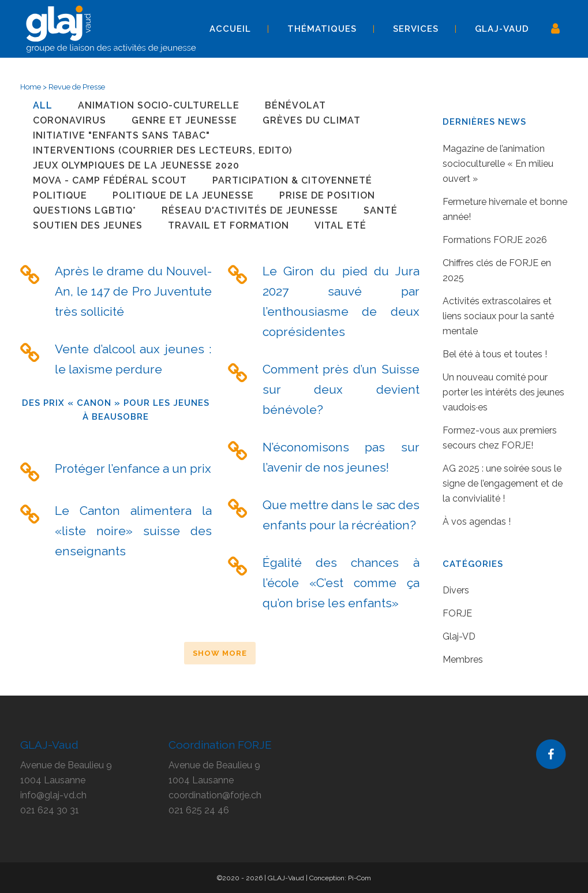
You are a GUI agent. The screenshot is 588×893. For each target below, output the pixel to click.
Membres (463, 660)
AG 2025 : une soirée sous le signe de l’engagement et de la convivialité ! (503, 483)
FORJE (457, 613)
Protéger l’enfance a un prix (133, 468)
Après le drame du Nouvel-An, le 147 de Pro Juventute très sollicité (133, 291)
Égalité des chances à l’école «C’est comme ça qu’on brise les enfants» (341, 583)
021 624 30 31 (50, 810)
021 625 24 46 (199, 810)
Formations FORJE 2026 (495, 240)
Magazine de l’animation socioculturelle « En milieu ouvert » (498, 164)
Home (31, 87)
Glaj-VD (459, 636)
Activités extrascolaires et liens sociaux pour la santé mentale (498, 316)
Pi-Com (359, 878)
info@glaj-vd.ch (53, 795)
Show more (220, 653)
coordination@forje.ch (215, 795)
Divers (456, 590)
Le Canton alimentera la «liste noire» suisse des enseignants (133, 531)
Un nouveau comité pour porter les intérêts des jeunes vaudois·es (503, 392)
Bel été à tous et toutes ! (495, 354)
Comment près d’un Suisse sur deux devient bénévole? (341, 389)
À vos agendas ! (477, 522)
